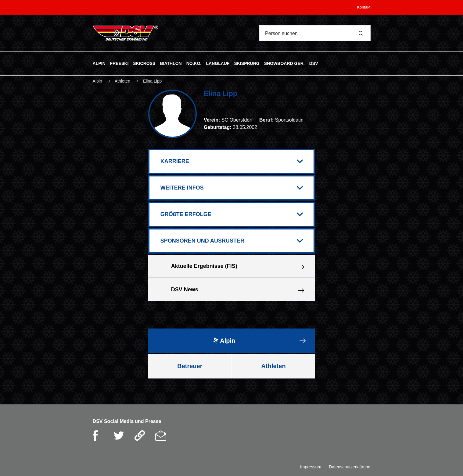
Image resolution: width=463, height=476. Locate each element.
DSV (314, 63)
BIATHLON (171, 63)
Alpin (98, 81)
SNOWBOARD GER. (284, 63)
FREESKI (119, 63)
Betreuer (190, 366)
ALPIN (99, 63)
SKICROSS (144, 63)
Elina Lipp (153, 81)
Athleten (122, 81)
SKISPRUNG (247, 63)
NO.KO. (194, 63)
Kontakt (364, 7)
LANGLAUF (218, 63)
